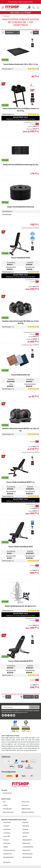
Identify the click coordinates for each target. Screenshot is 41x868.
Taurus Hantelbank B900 (21, 258)
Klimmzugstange (27, 854)
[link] (3, 716)
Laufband (6, 826)
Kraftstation (7, 16)
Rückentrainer (8, 854)
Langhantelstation (28, 847)
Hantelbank (26, 833)
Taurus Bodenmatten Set (20, 375)
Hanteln (25, 836)
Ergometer (25, 822)
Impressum (25, 805)
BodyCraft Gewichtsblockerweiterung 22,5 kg (21, 165)
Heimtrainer (7, 843)
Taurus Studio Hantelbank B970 (21, 661)
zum (7, 793)
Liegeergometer (27, 840)
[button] (36, 697)
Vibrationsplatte (27, 857)
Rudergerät (26, 826)
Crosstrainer (7, 822)
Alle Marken (7, 862)
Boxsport (6, 840)
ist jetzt (21, 13)
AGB (4, 802)
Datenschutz (25, 802)
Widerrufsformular (8, 812)
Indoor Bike (7, 836)
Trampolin (25, 829)
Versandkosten (7, 809)
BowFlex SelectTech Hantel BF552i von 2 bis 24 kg (21, 430)
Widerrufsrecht (26, 809)
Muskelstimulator (9, 857)
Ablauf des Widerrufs (28, 812)
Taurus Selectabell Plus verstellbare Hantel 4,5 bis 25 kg (21, 110)
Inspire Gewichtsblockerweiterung (20, 207)
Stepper (6, 847)
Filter (36, 32)
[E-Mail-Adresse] (15, 707)
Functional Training (9, 850)
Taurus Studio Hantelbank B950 (21, 547)
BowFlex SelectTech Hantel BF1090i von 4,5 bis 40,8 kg (21, 322)
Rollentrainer (26, 843)
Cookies (5, 805)
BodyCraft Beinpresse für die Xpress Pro (21, 606)
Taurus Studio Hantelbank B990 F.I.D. (20, 482)
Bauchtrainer (26, 850)
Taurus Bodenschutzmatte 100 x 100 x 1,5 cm (21, 64)
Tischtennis (7, 833)
